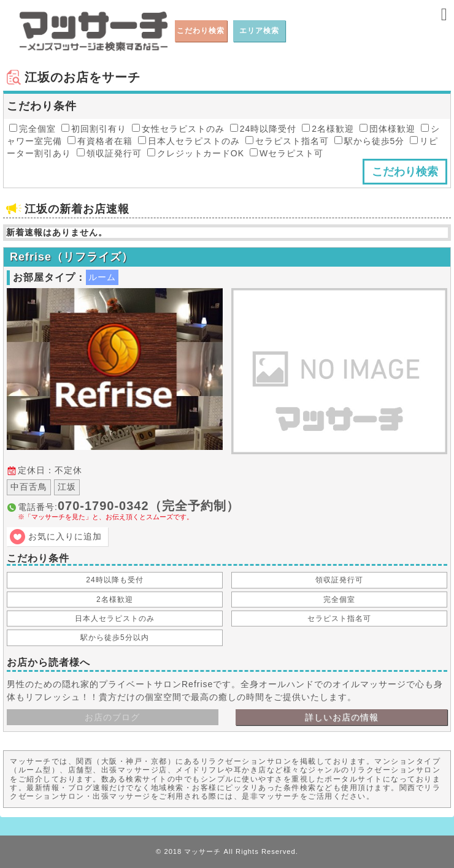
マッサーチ (202, 851)
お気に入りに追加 (65, 536)
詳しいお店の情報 (342, 717)
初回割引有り (94, 129)
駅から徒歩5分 (370, 141)
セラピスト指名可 (287, 141)
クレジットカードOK (196, 153)
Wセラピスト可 (287, 153)
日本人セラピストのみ (189, 141)
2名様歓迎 (328, 129)
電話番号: (233, 510)
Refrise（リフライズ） (71, 257)
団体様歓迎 (387, 129)
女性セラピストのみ (178, 129)
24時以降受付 (264, 129)
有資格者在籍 (100, 141)
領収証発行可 (109, 153)
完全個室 (33, 129)
